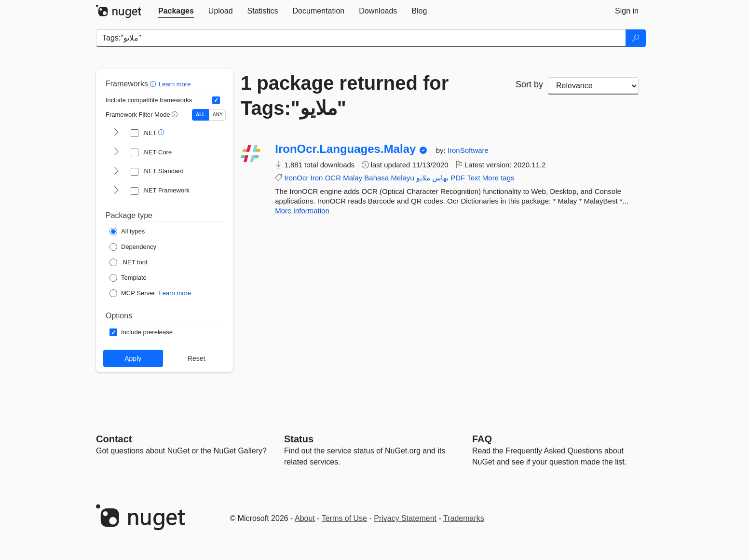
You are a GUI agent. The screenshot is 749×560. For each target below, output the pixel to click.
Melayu (402, 178)
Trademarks (464, 518)
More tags (498, 178)
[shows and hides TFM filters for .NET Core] (116, 152)
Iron (317, 178)
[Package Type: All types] (127, 232)
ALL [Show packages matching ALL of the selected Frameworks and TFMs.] (200, 115)
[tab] (176, 11)
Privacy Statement (405, 518)
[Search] (636, 38)
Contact (114, 439)
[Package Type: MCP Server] (132, 293)
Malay (353, 178)
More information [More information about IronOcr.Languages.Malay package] (302, 211)
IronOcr (296, 178)
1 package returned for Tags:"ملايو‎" (345, 96)
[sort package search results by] (593, 86)
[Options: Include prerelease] (141, 332)
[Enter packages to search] (361, 38)
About (305, 518)
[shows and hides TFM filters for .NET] (116, 133)
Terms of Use (344, 518)
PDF (458, 178)
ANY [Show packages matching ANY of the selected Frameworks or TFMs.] (218, 115)
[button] (154, 84)
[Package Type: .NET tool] (128, 262)
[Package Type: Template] (128, 278)
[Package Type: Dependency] (133, 247)
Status (299, 439)
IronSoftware (468, 150)
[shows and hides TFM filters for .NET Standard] (116, 172)
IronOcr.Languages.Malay (345, 149)
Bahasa (376, 178)
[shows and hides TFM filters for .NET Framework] (116, 191)
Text (474, 178)
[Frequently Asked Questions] (482, 439)
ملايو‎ (423, 178)
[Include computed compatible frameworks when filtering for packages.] (216, 100)
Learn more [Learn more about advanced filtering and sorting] (175, 84)
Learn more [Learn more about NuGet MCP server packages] (175, 293)
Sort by (529, 84)
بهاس (440, 178)
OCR (333, 178)
